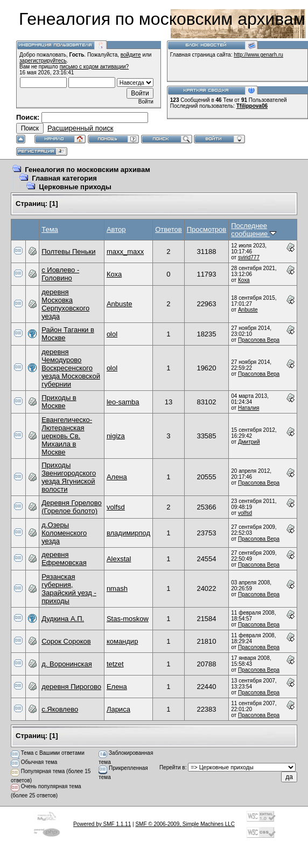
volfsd (116, 507)
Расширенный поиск (80, 128)
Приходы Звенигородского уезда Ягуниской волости (69, 477)
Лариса (118, 709)
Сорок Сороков (66, 641)
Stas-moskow (128, 619)
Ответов (169, 229)
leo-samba (123, 402)
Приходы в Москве (59, 402)
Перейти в (172, 767)
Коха (114, 274)
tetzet (115, 664)
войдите (131, 55)
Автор (116, 229)
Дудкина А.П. (63, 619)
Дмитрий (249, 442)
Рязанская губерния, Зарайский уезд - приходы (69, 589)
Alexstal (119, 559)
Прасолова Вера (259, 340)
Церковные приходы (75, 187)
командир (122, 641)
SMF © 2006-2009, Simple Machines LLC (185, 824)
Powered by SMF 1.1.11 (102, 824)
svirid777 (249, 257)
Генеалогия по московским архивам (87, 170)
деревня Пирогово (71, 687)
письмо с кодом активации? (94, 67)
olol (112, 334)
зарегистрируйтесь (43, 61)
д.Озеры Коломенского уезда (64, 533)
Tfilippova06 (252, 106)
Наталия (248, 408)
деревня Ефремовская (64, 559)
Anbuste (120, 304)
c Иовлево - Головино (60, 274)
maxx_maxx (125, 252)
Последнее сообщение (254, 230)
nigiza (116, 436)
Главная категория (64, 178)
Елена (117, 687)
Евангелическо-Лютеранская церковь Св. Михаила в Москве (67, 436)
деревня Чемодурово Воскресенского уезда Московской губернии (71, 368)
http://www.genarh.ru (258, 55)
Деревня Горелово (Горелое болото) (72, 507)
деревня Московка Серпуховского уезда (65, 304)
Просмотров (207, 229)
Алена (117, 477)
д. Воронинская (67, 664)
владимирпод (128, 533)
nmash (117, 588)
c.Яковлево (60, 709)
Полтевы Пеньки (68, 252)
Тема (50, 229)
